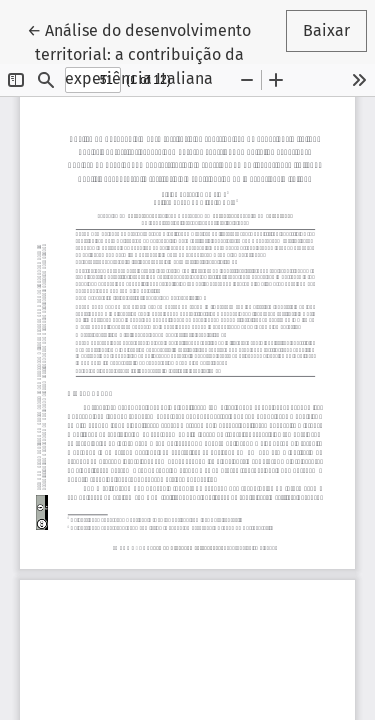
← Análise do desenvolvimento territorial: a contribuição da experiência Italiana (141, 53)
